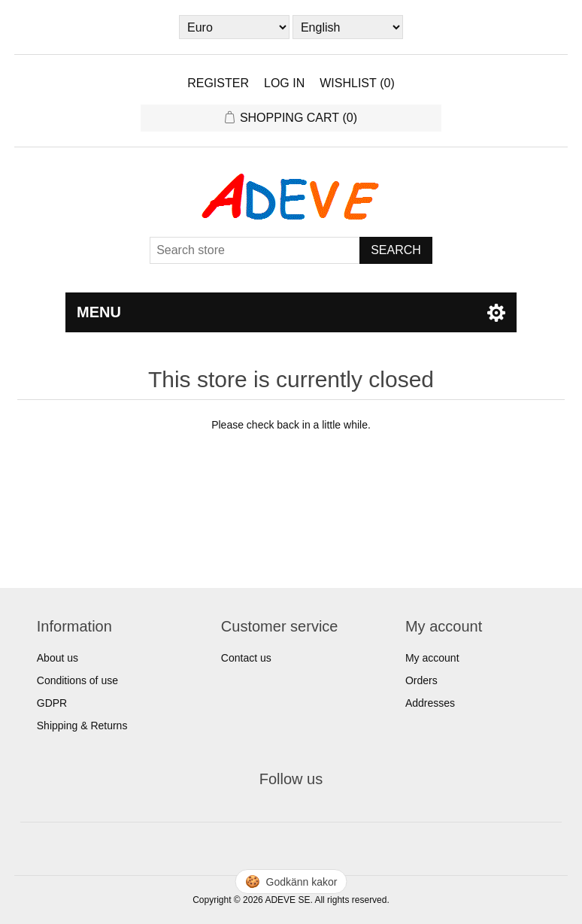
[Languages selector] (348, 27)
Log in (284, 83)
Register (218, 83)
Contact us (246, 658)
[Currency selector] (234, 27)
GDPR (52, 703)
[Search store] (255, 250)
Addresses (430, 703)
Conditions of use (77, 680)
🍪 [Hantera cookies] (291, 882)
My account (432, 658)
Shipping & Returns (82, 726)
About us (58, 658)
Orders (421, 680)
